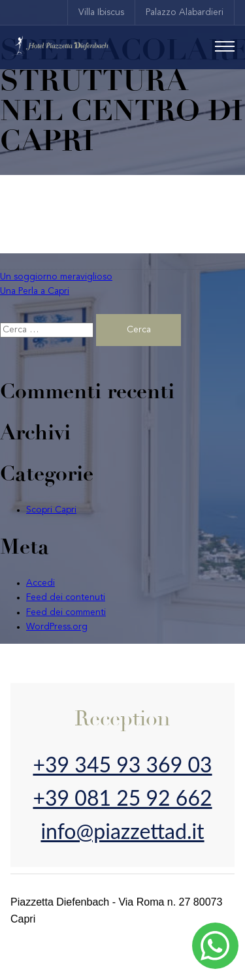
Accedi (41, 583)
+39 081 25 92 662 (122, 798)
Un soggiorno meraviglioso (56, 277)
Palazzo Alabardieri (185, 12)
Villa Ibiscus (101, 12)
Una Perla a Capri (35, 291)
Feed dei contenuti (66, 597)
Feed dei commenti (66, 612)
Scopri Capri (51, 510)
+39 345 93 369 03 (122, 764)
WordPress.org (57, 627)
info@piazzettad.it (122, 831)
